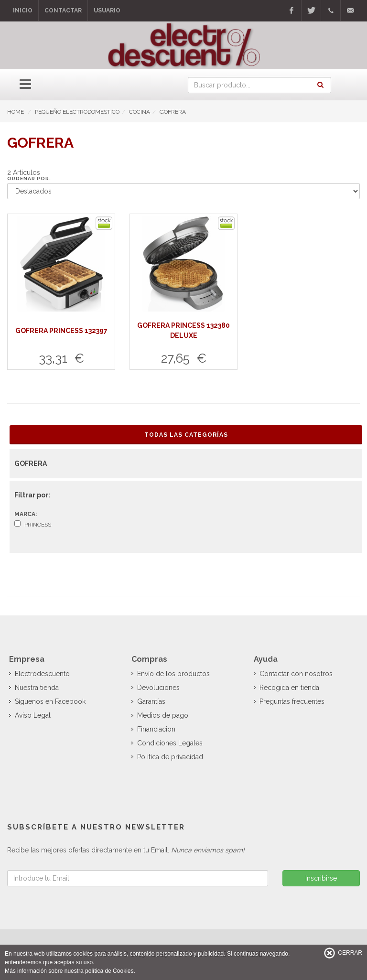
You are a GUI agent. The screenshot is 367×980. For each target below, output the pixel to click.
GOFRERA (173, 112)
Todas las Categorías (186, 435)
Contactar (63, 11)
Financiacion (156, 729)
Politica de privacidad (170, 757)
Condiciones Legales (170, 743)
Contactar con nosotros (296, 674)
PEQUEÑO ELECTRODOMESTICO (77, 112)
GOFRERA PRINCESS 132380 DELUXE (183, 330)
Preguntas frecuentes (292, 701)
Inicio (23, 11)
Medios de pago (163, 715)
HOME (16, 112)
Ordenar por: (29, 178)
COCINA (140, 112)
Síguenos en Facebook (50, 701)
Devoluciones (158, 688)
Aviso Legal (33, 715)
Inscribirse (321, 878)
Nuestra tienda (37, 688)
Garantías (151, 701)
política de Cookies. (110, 971)
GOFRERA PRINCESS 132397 (61, 331)
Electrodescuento (42, 674)
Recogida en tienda (289, 688)
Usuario (107, 11)
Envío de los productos (173, 674)
